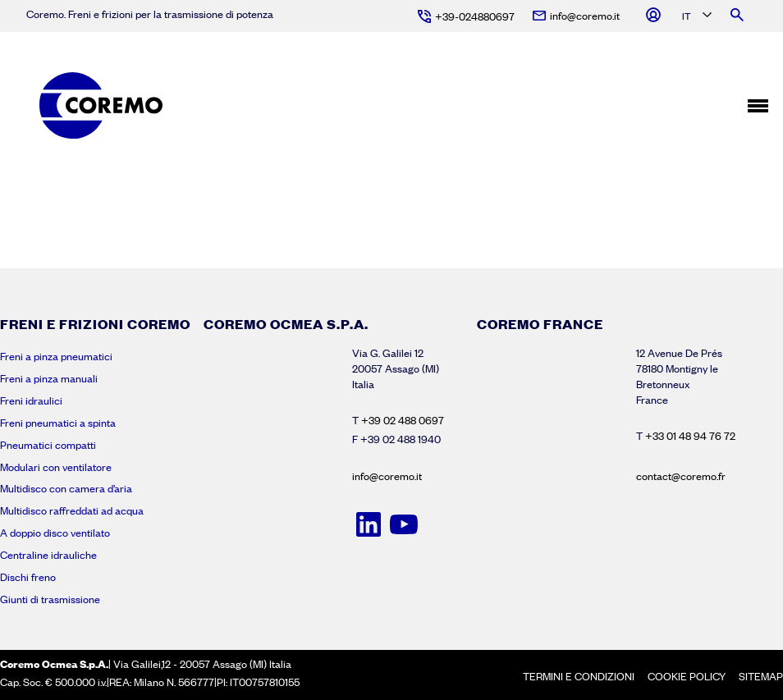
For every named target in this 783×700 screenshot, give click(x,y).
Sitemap (761, 676)
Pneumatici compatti (48, 445)
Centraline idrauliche (48, 555)
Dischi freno (28, 577)
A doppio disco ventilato (55, 533)
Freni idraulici (31, 400)
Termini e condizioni (579, 676)
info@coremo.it (387, 476)
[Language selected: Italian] (696, 17)
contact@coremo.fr (681, 476)
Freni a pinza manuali (49, 378)
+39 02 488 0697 (403, 420)
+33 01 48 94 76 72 (690, 436)
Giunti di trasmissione (50, 599)
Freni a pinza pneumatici (56, 356)
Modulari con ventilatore (56, 467)
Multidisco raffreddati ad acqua (72, 510)
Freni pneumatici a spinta (58, 423)
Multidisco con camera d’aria (66, 488)
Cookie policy (687, 676)
